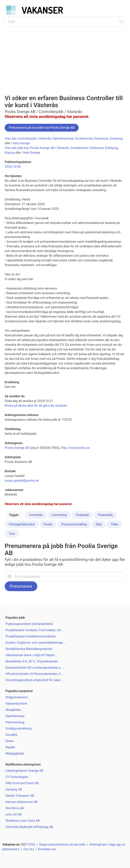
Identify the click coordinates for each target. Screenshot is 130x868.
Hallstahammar (63, 139)
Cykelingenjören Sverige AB (24, 771)
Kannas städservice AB (21, 802)
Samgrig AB (14, 789)
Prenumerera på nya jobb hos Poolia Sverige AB (42, 128)
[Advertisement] (65, 56)
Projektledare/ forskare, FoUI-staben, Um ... (35, 630)
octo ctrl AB (14, 814)
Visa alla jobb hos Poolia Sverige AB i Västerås (37, 148)
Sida (99, 524)
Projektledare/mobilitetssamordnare (31, 636)
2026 (32, 844)
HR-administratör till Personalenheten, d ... (35, 674)
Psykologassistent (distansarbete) (29, 624)
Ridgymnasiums (17, 697)
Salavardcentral (16, 704)
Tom (12, 534)
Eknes (10, 741)
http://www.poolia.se (75, 448)
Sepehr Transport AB (20, 796)
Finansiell (82, 515)
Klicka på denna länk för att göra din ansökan (36, 406)
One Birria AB (15, 808)
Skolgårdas (13, 710)
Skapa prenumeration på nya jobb (62, 844)
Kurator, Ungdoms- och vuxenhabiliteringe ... (36, 643)
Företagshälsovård (22, 524)
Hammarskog (15, 722)
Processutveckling (74, 524)
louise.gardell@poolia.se (22, 481)
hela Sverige (21, 143)
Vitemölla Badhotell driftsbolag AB (29, 827)
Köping (10, 153)
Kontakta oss (47, 849)
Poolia (48, 524)
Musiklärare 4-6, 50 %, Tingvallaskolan (32, 661)
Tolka (114, 524)
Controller (36, 515)
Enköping (116, 139)
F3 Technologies (17, 777)
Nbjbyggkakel (15, 753)
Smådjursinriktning (19, 729)
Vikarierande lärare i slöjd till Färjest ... (32, 655)
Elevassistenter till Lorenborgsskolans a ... (35, 668)
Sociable (11, 735)
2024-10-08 (13, 167)
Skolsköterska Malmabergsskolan (29, 649)
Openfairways (15, 716)
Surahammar (84, 139)
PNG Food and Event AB (22, 783)
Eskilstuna (101, 139)
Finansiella (105, 515)
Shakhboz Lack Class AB (23, 821)
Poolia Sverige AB (17, 448)
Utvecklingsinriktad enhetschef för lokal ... (34, 680)
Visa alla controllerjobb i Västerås (28, 139)
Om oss (29, 849)
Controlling (59, 515)
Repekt (10, 747)
